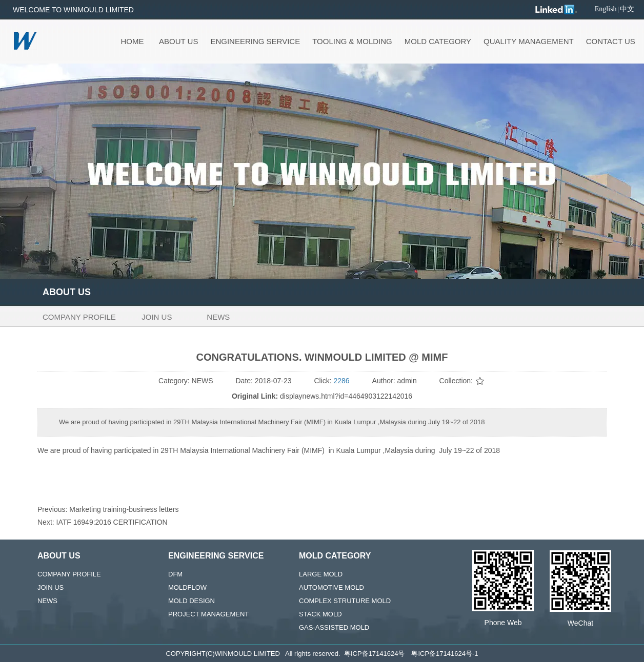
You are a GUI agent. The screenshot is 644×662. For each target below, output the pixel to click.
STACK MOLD (320, 614)
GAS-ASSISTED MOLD (334, 627)
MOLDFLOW (187, 587)
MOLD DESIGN (192, 601)
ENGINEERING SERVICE (216, 556)
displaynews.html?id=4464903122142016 (346, 396)
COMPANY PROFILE (69, 574)
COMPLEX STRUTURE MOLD (345, 601)
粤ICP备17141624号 (375, 654)
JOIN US (51, 587)
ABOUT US (59, 556)
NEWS (47, 601)
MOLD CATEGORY (335, 556)
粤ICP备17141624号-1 (445, 654)
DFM (175, 574)
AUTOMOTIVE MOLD (331, 587)
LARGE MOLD (321, 574)
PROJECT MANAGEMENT (208, 614)
